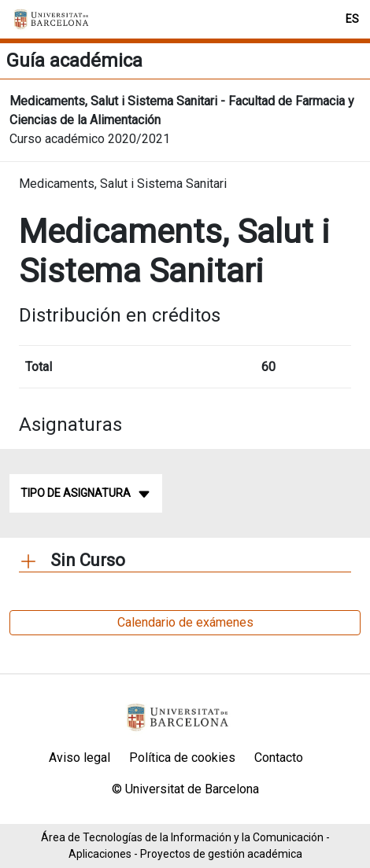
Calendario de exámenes (185, 622)
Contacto (279, 758)
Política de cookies (182, 758)
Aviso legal (80, 758)
